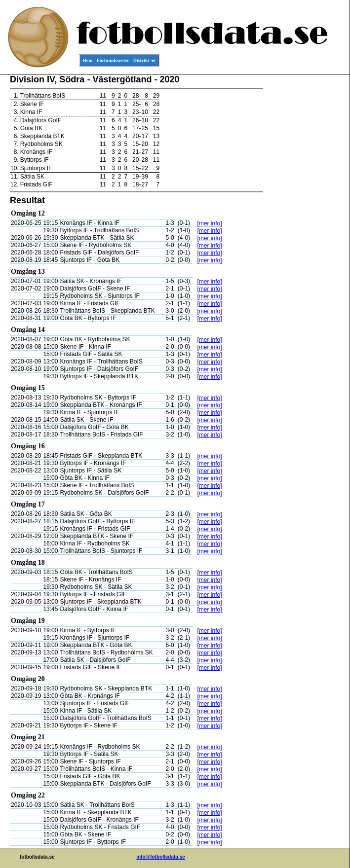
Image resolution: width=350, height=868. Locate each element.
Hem (88, 60)
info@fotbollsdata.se (161, 857)
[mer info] (209, 223)
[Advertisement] (305, 225)
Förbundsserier (113, 60)
